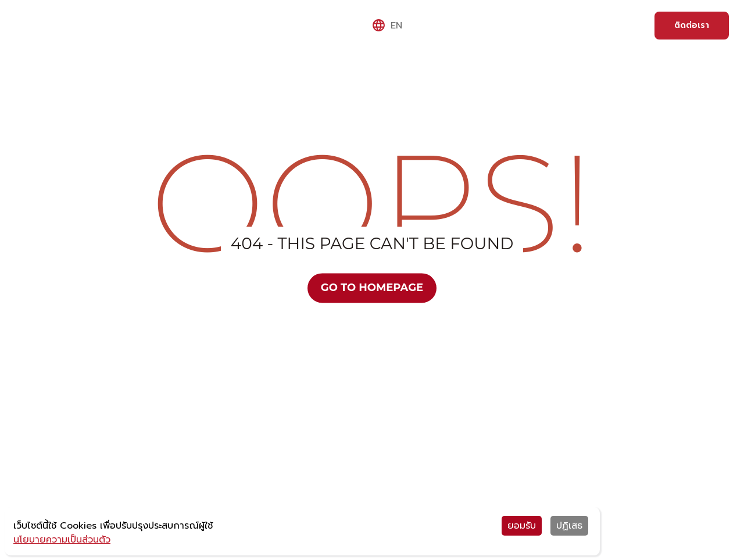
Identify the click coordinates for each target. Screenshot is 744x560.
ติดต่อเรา (692, 25)
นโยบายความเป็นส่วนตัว (62, 540)
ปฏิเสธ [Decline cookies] (569, 526)
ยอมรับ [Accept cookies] (522, 526)
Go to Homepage (372, 288)
